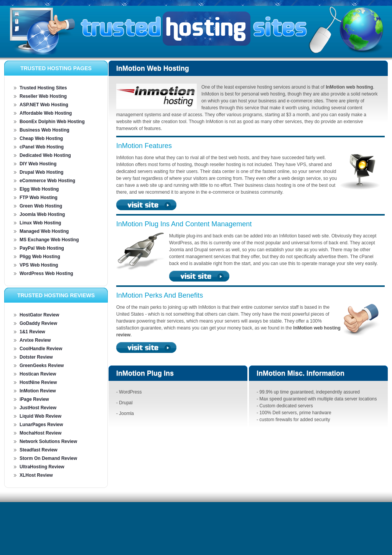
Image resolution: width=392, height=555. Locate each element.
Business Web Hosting (44, 130)
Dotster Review (36, 357)
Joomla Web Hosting (42, 214)
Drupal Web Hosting (41, 172)
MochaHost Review (40, 433)
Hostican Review (38, 374)
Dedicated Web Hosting (45, 155)
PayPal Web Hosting (42, 248)
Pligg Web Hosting (40, 257)
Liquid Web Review (40, 416)
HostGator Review (39, 315)
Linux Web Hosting (40, 223)
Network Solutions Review (48, 441)
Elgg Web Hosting (39, 189)
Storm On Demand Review (48, 458)
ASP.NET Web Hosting (44, 105)
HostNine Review (38, 382)
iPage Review (34, 399)
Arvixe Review (35, 340)
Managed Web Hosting (44, 231)
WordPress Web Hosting (46, 273)
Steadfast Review (39, 450)
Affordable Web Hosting (46, 113)
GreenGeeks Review (42, 366)
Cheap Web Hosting (41, 138)
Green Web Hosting (41, 206)
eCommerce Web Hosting (47, 181)
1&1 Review (32, 332)
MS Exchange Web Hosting (49, 240)
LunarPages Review (41, 425)
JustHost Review (38, 408)
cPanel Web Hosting (42, 147)
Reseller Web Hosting (43, 96)
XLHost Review (36, 475)
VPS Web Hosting (39, 265)
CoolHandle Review (41, 349)
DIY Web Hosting (38, 164)
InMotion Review (38, 391)
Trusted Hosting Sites (43, 88)
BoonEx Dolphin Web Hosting (52, 122)
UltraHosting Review (42, 467)
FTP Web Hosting (39, 198)
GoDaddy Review (38, 323)
